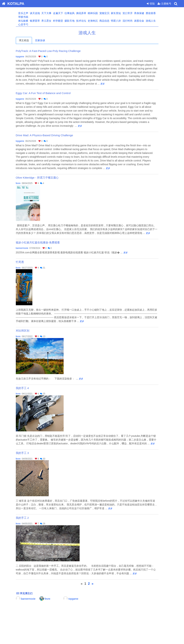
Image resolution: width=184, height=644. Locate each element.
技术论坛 (86, 21)
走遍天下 (63, 13)
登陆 (151, 4)
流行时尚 (132, 21)
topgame (25, 57)
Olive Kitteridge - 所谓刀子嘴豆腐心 (42, 178)
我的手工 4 (27, 388)
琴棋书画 (28, 17)
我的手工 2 (27, 518)
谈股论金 (144, 21)
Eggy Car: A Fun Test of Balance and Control (48, 93)
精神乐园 (97, 13)
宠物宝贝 (109, 13)
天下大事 (51, 13)
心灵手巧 (28, 25)
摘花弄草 (86, 13)
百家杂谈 (45, 40)
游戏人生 (155, 21)
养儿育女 (51, 21)
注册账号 (164, 4)
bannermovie (27, 248)
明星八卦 (121, 21)
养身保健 (144, 13)
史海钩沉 (97, 21)
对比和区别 (27, 331)
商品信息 (109, 21)
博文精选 (29, 40)
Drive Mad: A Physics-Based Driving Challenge (49, 135)
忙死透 (25, 262)
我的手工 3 (27, 453)
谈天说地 (39, 13)
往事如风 (74, 13)
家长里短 (121, 13)
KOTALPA (12, 4)
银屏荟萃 (39, 21)
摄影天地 (74, 21)
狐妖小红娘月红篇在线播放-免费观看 (43, 242)
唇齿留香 (155, 13)
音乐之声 (28, 13)
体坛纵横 (28, 21)
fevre (23, 183)
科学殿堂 (63, 21)
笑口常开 (132, 13)
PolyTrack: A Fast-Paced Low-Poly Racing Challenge (53, 51)
